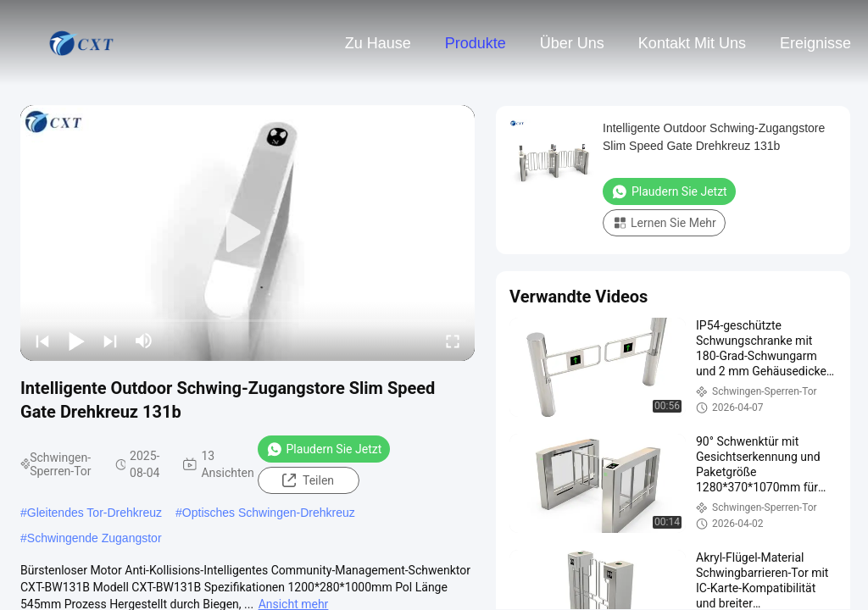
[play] (248, 233)
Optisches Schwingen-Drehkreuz (269, 513)
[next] (110, 341)
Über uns (572, 43)
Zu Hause (378, 43)
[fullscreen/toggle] (453, 341)
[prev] (42, 341)
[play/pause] (76, 341)
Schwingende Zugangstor (95, 538)
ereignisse (815, 43)
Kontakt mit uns (692, 43)
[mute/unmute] (144, 341)
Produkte (476, 43)
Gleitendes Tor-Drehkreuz (95, 513)
